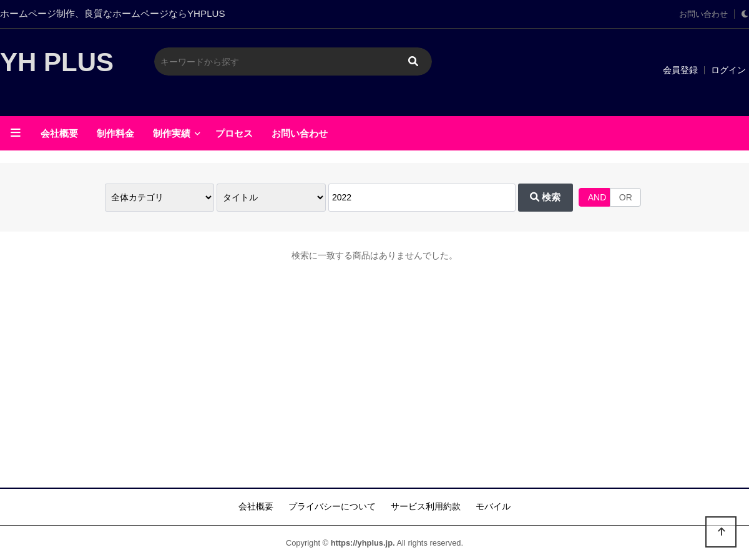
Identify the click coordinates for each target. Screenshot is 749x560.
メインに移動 (0, 0)
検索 (545, 197)
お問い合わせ (703, 14)
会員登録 (680, 70)
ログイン (728, 70)
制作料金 (115, 133)
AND (597, 197)
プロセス (234, 133)
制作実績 (172, 133)
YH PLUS (57, 62)
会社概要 (59, 133)
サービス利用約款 (426, 506)
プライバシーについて (332, 506)
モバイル (493, 506)
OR (626, 197)
